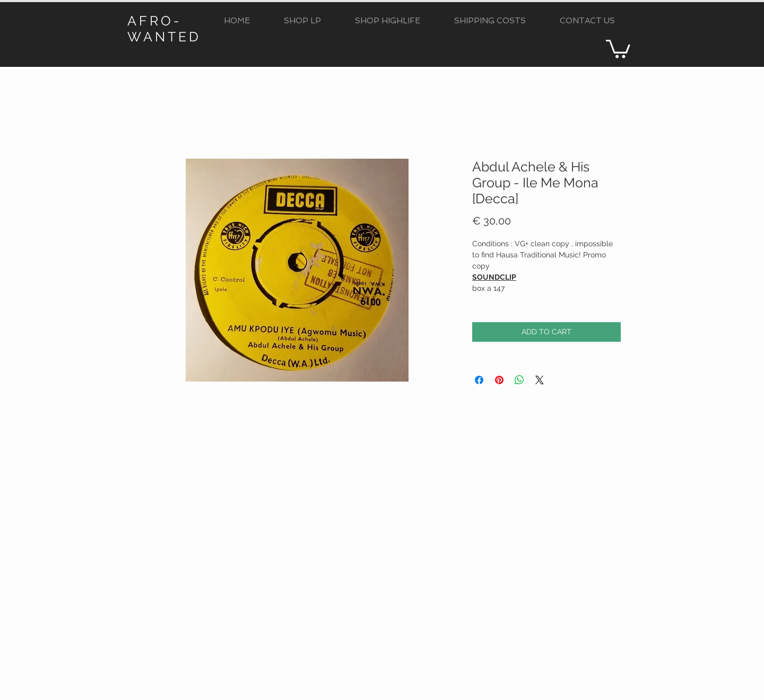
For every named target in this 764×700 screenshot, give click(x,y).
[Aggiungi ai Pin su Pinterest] (499, 380)
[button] (302, 21)
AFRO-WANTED (164, 29)
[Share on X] (540, 380)
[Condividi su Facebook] (479, 380)
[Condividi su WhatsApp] (519, 380)
